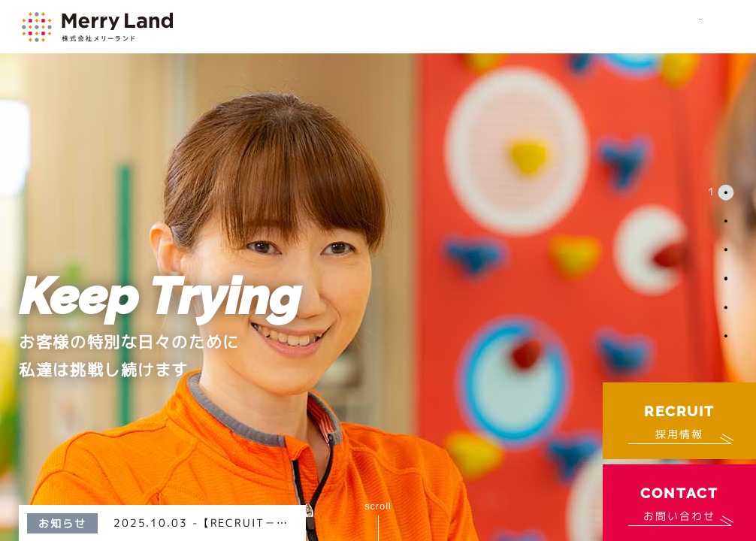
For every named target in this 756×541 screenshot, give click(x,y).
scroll (378, 506)
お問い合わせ (679, 501)
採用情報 (679, 419)
